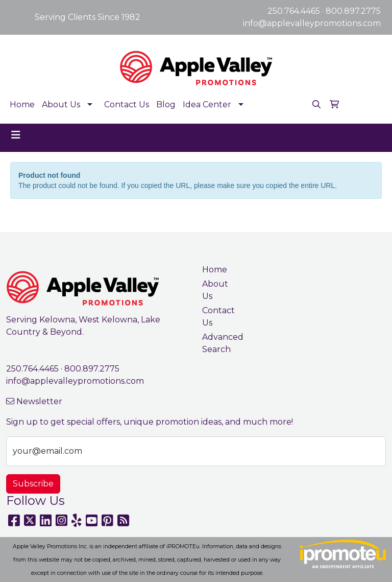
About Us (61, 104)
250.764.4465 (294, 11)
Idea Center (207, 104)
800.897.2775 (353, 11)
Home (22, 104)
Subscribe (33, 484)
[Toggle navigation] (16, 135)
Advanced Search (220, 343)
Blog (166, 104)
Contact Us (127, 104)
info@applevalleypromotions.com (312, 23)
